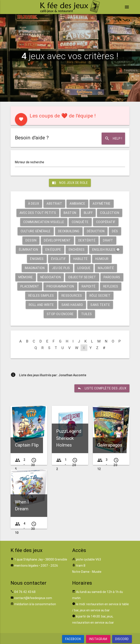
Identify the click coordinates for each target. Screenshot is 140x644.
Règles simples (41, 296)
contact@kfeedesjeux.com (33, 598)
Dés (115, 231)
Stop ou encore (60, 314)
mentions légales (26, 566)
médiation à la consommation (35, 604)
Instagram (98, 639)
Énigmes (37, 259)
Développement (57, 240)
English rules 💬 (106, 250)
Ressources (72, 296)
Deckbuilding (69, 231)
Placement (30, 286)
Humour (102, 259)
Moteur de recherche (30, 162)
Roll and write (41, 305)
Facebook (73, 639)
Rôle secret (100, 296)
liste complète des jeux (102, 388)
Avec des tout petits (38, 213)
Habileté (81, 259)
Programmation (60, 286)
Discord (122, 639)
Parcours (112, 277)
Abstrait (54, 204)
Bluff (88, 213)
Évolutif (58, 259)
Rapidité (89, 286)
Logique (84, 268)
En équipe (53, 250)
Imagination (35, 268)
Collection (110, 213)
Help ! (113, 138)
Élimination (29, 250)
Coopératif (106, 222)
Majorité (106, 268)
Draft (108, 240)
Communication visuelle (44, 222)
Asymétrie (102, 204)
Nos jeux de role (70, 183)
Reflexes (111, 286)
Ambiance (77, 204)
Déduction (96, 231)
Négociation (51, 277)
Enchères (77, 250)
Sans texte (100, 305)
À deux (34, 204)
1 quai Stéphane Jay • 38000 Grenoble (41, 559)
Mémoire (26, 277)
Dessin (31, 240)
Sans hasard (72, 305)
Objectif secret (82, 277)
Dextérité (87, 240)
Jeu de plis (61, 268)
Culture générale (36, 231)
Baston (70, 213)
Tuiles (87, 314)
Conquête (80, 222)
